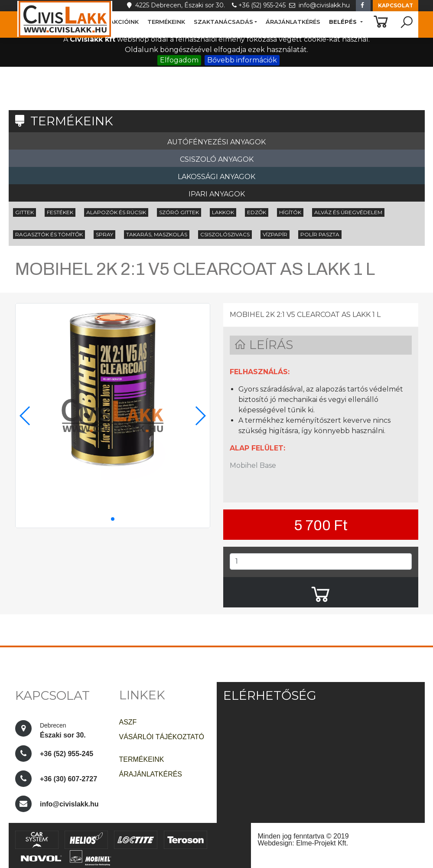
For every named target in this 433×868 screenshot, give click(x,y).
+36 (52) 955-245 (260, 5)
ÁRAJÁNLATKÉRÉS (293, 22)
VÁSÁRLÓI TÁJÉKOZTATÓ (162, 737)
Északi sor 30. (64, 729)
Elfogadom (179, 60)
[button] (396, 6)
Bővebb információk (242, 60)
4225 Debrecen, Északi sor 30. (179, 5)
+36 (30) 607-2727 (68, 779)
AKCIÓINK (124, 22)
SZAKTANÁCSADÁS (223, 22)
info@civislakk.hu (320, 5)
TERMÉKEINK (166, 22)
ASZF (128, 722)
